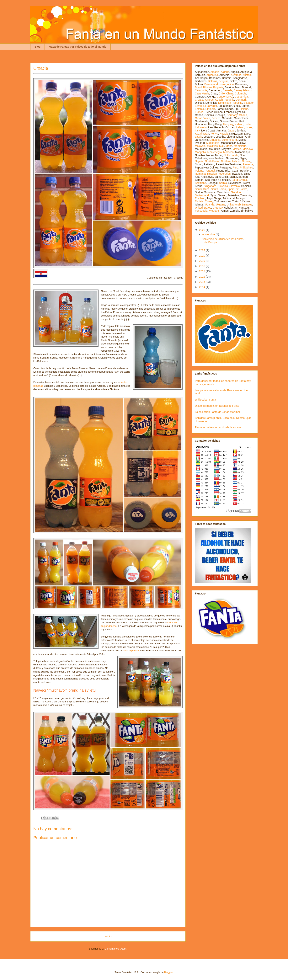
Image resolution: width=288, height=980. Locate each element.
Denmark (241, 100)
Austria (247, 75)
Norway (246, 161)
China (230, 93)
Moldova (248, 149)
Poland (199, 171)
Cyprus (209, 100)
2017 (203, 271)
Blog (37, 47)
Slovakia (223, 186)
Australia (236, 75)
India (248, 124)
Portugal (210, 171)
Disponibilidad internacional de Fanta (217, 406)
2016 (203, 277)
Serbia (223, 183)
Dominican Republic (230, 103)
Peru (236, 168)
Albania (215, 72)
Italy (197, 130)
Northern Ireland (231, 161)
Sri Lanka (242, 189)
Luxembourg (229, 140)
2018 (203, 266)
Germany (232, 115)
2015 (203, 282)
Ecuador (249, 103)
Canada (228, 90)
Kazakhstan (202, 134)
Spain (231, 189)
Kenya (214, 134)
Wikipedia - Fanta (205, 400)
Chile (222, 93)
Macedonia (213, 143)
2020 (203, 256)
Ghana (243, 115)
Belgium (224, 81)
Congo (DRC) (225, 97)
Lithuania (215, 140)
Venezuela (201, 211)
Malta (229, 146)
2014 (203, 287)
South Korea (218, 189)
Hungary (228, 124)
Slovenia (235, 186)
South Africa (202, 189)
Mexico (237, 149)
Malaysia (200, 146)
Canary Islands (243, 90)
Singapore (210, 186)
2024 (203, 250)
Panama (248, 164)
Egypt (198, 106)
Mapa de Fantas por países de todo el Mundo (78, 47)
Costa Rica (241, 97)
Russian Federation (219, 174)
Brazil (198, 87)
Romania (200, 174)
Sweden (236, 192)
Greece (216, 118)
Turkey (209, 201)
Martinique (240, 146)
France (199, 112)
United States (203, 208)
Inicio (108, 936)
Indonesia (201, 127)
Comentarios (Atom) (116, 949)
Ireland (240, 127)
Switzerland (202, 195)
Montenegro (215, 152)
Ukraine (221, 205)
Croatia (199, 100)
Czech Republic (225, 100)
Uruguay (218, 208)
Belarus (213, 81)
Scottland (200, 183)
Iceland (239, 124)
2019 (203, 261)
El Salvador (210, 106)
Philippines (246, 168)
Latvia (198, 137)
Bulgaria (218, 87)
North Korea (212, 161)
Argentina (212, 75)
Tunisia (199, 201)
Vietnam (214, 211)
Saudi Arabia (239, 180)
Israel (249, 127)
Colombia (240, 93)
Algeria (225, 72)
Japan (232, 130)
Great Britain (203, 118)
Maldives (212, 146)
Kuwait (224, 134)
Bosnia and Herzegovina (219, 84)
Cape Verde (202, 93)
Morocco (228, 152)
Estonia (199, 109)
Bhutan (207, 87)
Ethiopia (210, 109)
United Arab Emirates (239, 205)
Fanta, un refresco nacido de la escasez (219, 427)
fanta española (131, 650)
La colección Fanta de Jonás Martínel (217, 412)
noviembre (209, 234)
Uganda (210, 205)
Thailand (200, 198)
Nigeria (199, 161)
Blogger (168, 972)
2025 (203, 230)
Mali (222, 146)
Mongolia (200, 152)
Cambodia (201, 90)
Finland (244, 109)
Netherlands (231, 155)
